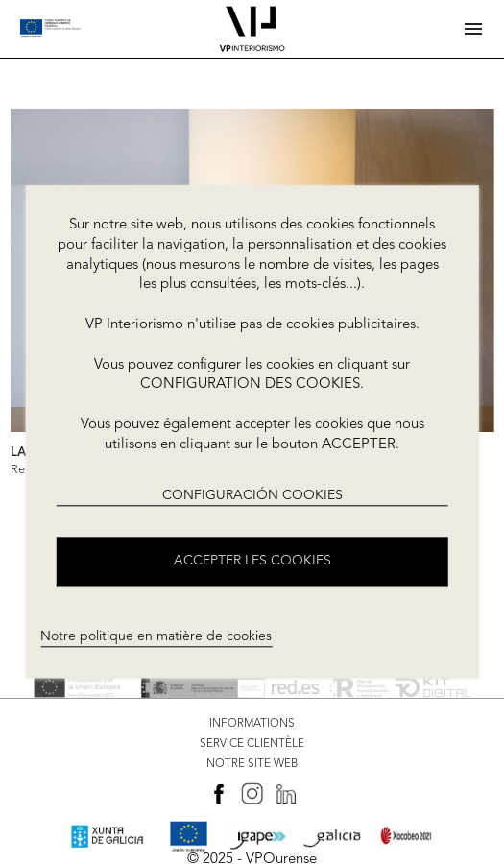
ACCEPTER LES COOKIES (252, 562)
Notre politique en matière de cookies (156, 636)
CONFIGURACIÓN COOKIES (252, 495)
